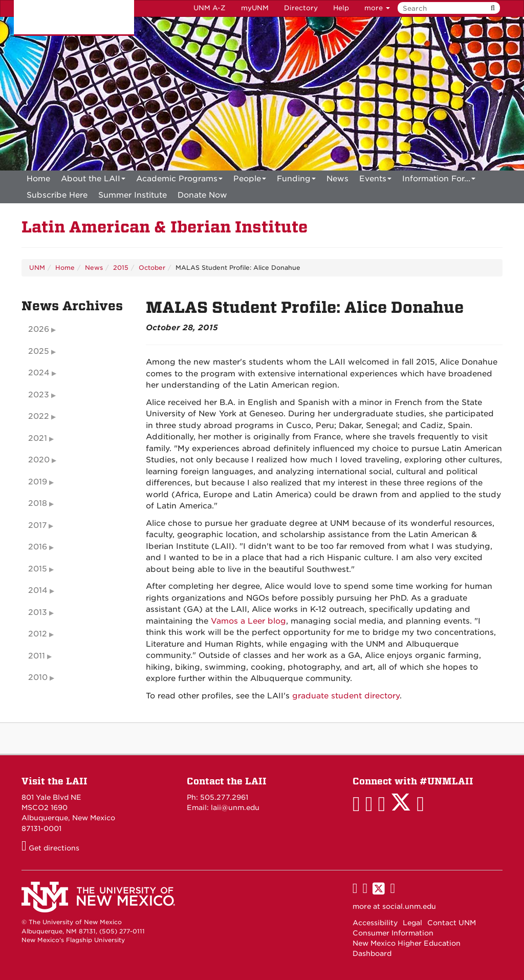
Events (375, 180)
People (250, 180)
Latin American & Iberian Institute (165, 227)
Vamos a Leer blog (248, 621)
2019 (38, 482)
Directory (301, 8)
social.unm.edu (409, 906)
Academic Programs (179, 180)
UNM (37, 268)
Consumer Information (393, 933)
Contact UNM (452, 923)
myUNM (255, 8)
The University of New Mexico (74, 18)
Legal (412, 923)
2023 (39, 395)
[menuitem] (38, 179)
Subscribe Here (57, 195)
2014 (38, 590)
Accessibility (375, 923)
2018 (38, 503)
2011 (37, 656)
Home (38, 179)
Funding (296, 180)
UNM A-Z (210, 8)
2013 (38, 612)
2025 (39, 351)
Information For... (439, 180)
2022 (39, 416)
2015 (121, 268)
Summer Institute (133, 195)
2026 (39, 329)
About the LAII (93, 180)
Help (341, 8)
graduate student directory (346, 696)
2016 (38, 547)
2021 (38, 438)
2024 (39, 373)
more (377, 8)
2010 (38, 677)
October (152, 268)
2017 (37, 525)
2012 (38, 634)
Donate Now (202, 195)
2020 (39, 460)
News (337, 179)
